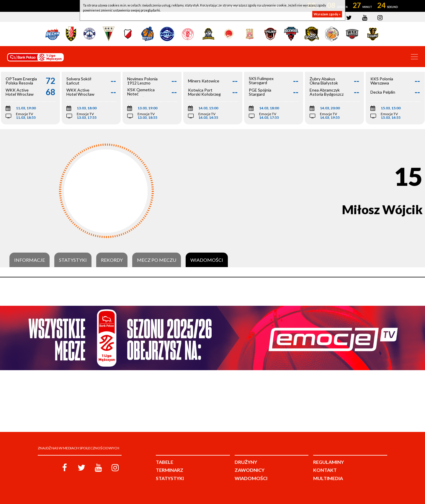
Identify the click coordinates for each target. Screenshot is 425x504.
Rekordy (112, 260)
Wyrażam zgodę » (327, 14)
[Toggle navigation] (414, 57)
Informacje (30, 260)
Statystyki (73, 260)
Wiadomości (207, 260)
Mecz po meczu (157, 260)
